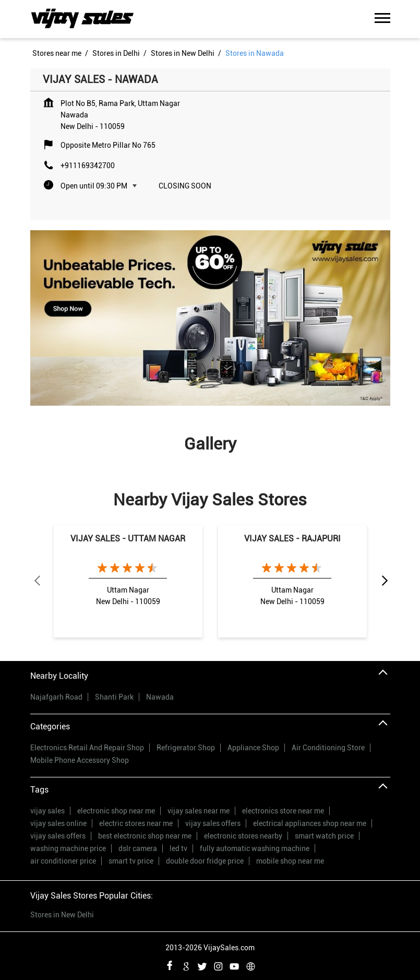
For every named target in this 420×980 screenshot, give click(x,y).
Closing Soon (185, 186)
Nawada (160, 697)
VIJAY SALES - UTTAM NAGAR (128, 539)
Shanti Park (114, 697)
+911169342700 (88, 166)
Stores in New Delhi (62, 915)
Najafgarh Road (56, 697)
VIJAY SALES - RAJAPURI (292, 539)
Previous (37, 581)
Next (384, 581)
